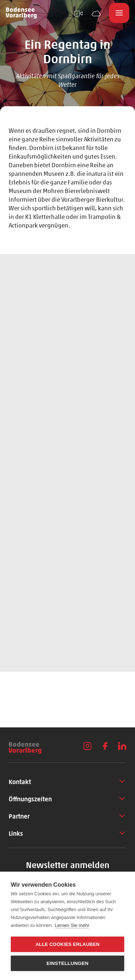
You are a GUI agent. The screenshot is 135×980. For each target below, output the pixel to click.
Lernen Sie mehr (72, 925)
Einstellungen (67, 963)
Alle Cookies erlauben (68, 944)
